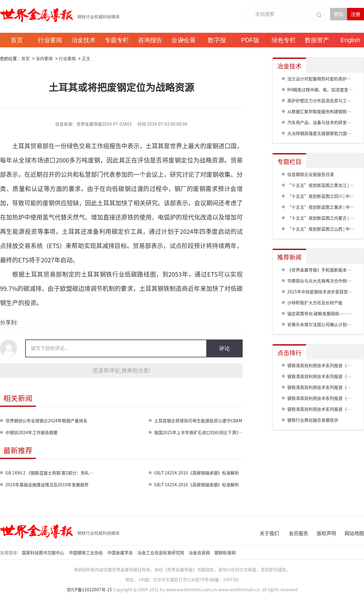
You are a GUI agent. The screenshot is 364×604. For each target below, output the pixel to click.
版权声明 (326, 533)
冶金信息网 (200, 553)
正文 (86, 59)
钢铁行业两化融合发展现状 (313, 420)
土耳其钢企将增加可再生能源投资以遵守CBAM (198, 421)
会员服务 (298, 533)
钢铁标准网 (226, 553)
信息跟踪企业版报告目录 (311, 174)
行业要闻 (67, 59)
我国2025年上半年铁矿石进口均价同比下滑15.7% (201, 433)
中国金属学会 (121, 553)
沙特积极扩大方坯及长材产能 (315, 303)
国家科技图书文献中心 (44, 553)
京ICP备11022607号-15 (89, 590)
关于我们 (269, 533)
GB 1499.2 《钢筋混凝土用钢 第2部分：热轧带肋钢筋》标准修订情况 (71, 473)
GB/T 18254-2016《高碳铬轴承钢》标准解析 (197, 473)
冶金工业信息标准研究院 (161, 553)
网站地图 (354, 533)
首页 (25, 59)
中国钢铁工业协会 (86, 553)
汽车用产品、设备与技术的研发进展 (321, 123)
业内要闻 (44, 59)
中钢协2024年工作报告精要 (32, 433)
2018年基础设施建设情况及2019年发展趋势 (47, 485)
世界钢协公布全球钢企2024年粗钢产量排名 (46, 421)
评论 (224, 349)
